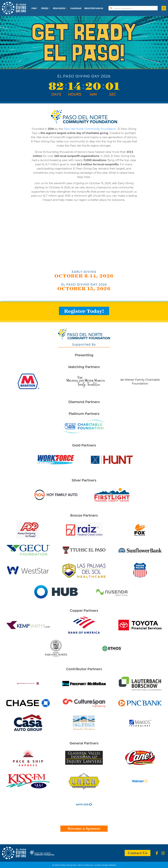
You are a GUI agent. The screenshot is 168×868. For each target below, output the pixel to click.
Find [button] (34, 8)
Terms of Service (85, 865)
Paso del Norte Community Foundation (90, 128)
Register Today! (84, 311)
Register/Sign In (94, 8)
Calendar (76, 8)
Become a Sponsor (84, 828)
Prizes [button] (45, 8)
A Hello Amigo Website (105, 865)
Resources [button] (59, 8)
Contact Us (138, 853)
